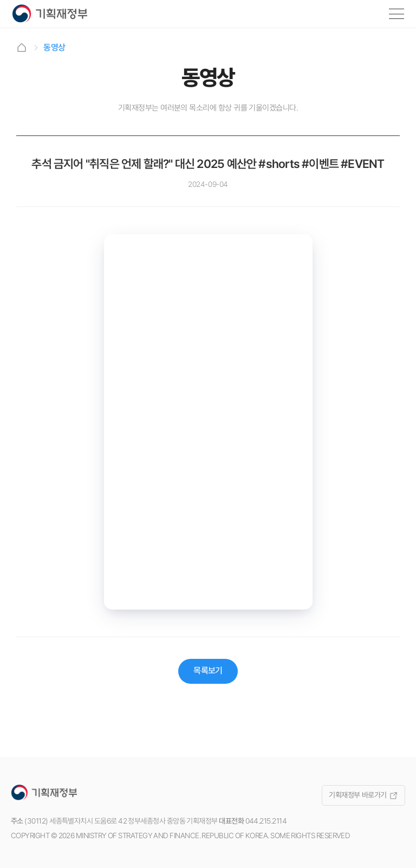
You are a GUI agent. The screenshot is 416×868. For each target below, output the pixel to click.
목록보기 (208, 671)
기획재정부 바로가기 (363, 795)
